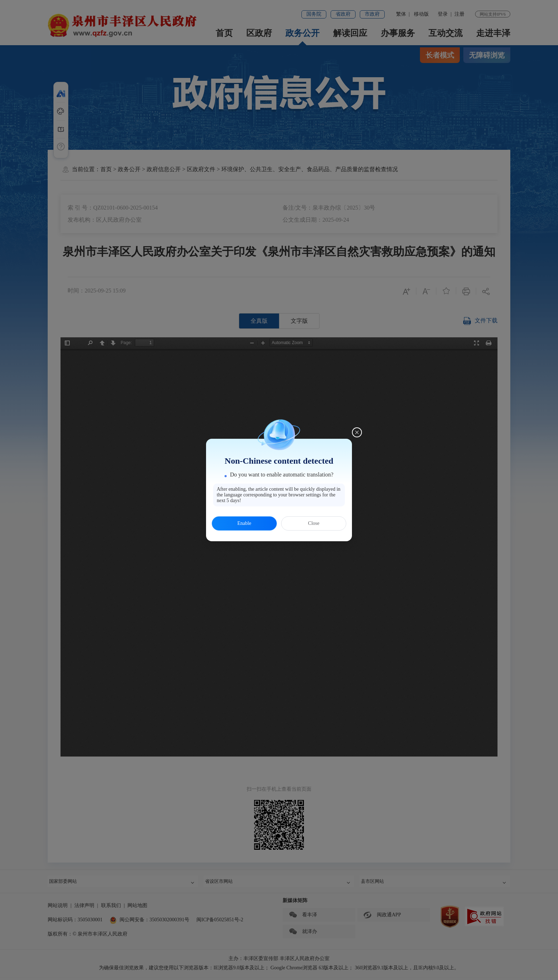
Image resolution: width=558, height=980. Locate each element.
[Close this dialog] (357, 432)
